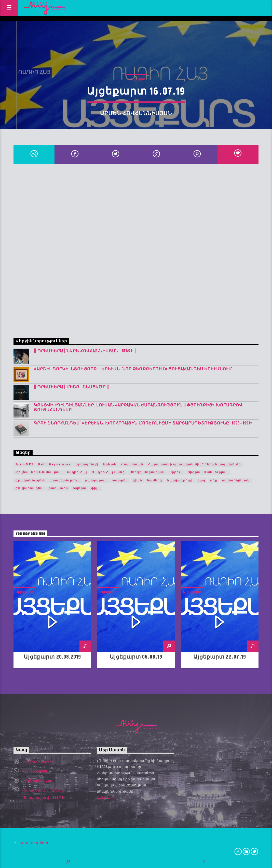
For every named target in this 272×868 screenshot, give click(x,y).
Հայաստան (132, 464)
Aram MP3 (24, 464)
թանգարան (96, 480)
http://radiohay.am (38, 762)
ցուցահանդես (29, 488)
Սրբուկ (176, 472)
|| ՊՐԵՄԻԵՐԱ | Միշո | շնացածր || (71, 387)
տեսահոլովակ (236, 480)
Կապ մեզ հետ (34, 843)
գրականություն (31, 480)
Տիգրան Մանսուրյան (208, 472)
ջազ (202, 480)
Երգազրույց (87, 464)
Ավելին (105, 798)
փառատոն (58, 488)
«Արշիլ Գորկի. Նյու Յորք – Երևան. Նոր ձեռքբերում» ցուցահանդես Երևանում (133, 369)
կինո (137, 480)
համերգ (154, 480)
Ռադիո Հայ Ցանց (108, 472)
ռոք (214, 480)
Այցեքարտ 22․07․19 (220, 657)
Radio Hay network (54, 464)
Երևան (110, 464)
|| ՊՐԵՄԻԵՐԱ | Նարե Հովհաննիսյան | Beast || (85, 351)
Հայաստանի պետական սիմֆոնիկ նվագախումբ (194, 464)
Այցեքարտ (136, 79)
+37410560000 (35, 771)
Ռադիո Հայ (76, 472)
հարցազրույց (180, 480)
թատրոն (120, 480)
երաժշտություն (65, 480)
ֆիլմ (96, 488)
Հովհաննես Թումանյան (38, 472)
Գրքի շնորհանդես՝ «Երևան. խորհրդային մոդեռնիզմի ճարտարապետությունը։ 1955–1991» (143, 423)
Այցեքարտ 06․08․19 (136, 657)
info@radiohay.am (38, 781)
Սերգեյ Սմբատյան (147, 472)
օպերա (80, 488)
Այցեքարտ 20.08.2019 (52, 657)
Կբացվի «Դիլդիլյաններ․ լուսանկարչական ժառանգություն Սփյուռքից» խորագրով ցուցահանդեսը (138, 408)
